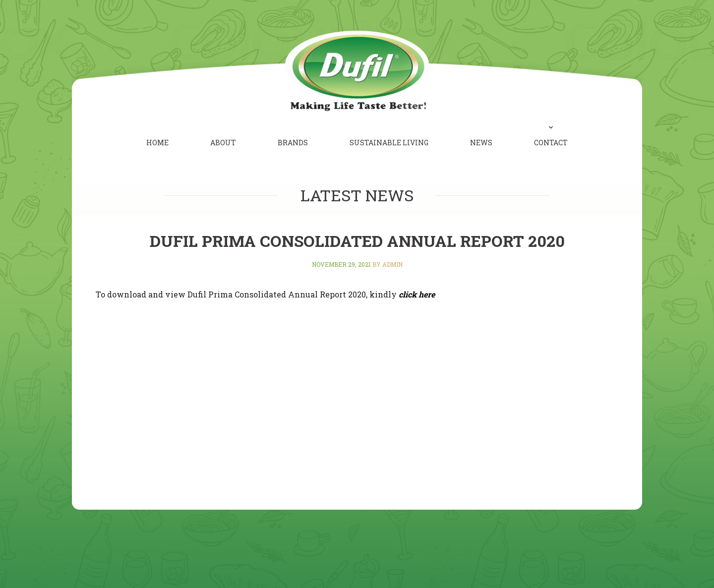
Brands (293, 143)
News (481, 143)
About (223, 143)
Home (157, 143)
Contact (551, 143)
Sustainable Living (389, 143)
